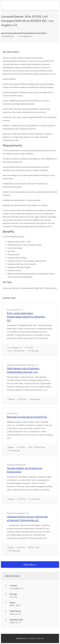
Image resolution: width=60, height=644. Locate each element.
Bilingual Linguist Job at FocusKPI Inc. (27, 417)
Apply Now (30, 565)
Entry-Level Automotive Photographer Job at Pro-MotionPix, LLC (26, 317)
